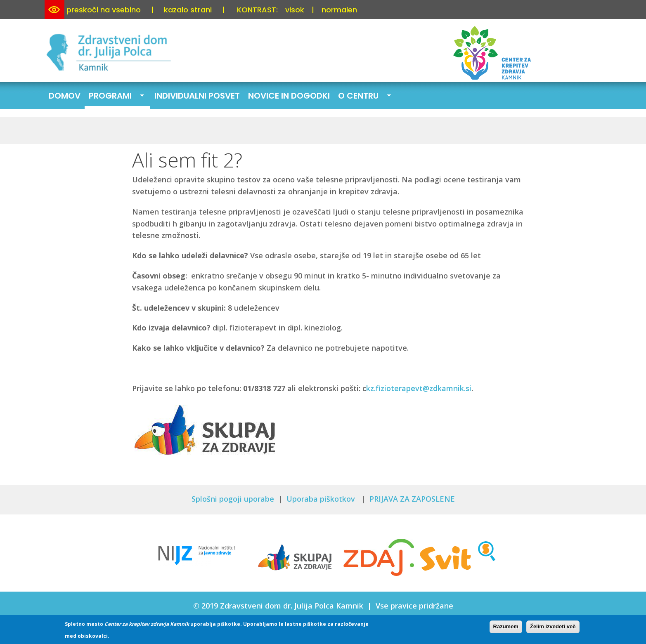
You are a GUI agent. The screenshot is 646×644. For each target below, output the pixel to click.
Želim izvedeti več (553, 628)
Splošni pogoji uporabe (233, 499)
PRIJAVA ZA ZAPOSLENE (412, 499)
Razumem (506, 628)
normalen (339, 10)
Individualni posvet (197, 96)
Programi (114, 97)
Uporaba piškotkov (322, 499)
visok (295, 10)
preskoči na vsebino (104, 10)
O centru (362, 97)
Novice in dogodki (289, 96)
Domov (65, 96)
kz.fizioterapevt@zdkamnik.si (419, 388)
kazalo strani (188, 10)
